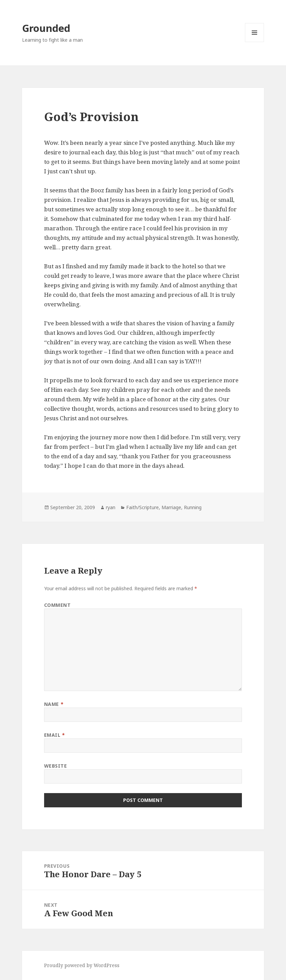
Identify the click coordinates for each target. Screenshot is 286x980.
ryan (111, 507)
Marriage (171, 507)
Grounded (46, 28)
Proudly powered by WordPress (82, 965)
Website (56, 766)
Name (54, 704)
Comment (58, 605)
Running (193, 507)
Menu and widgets (255, 42)
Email (55, 735)
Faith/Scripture (142, 507)
